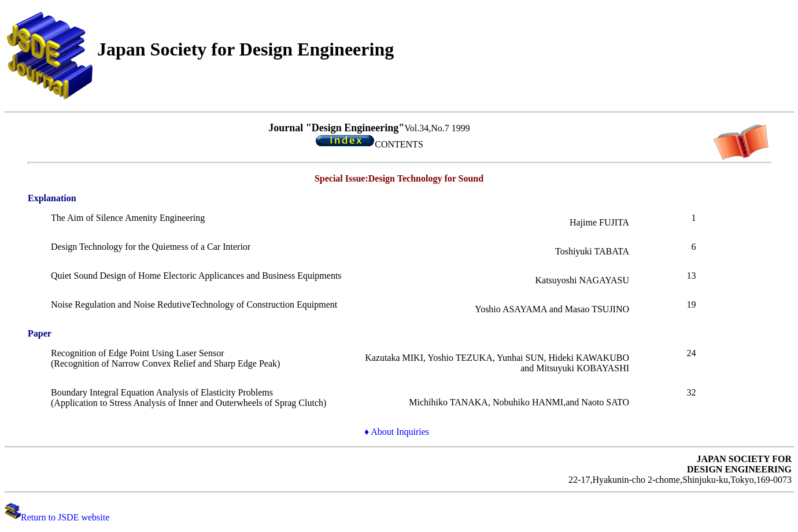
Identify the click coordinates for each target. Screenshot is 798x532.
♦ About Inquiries (397, 432)
